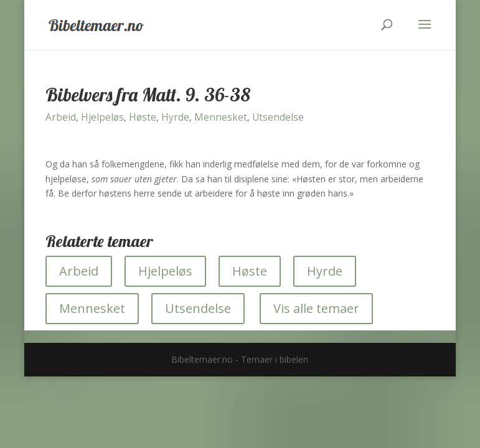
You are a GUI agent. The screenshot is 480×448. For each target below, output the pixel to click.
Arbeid (61, 117)
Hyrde (175, 117)
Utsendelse (278, 117)
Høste (143, 117)
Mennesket (221, 117)
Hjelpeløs (102, 117)
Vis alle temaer (316, 308)
